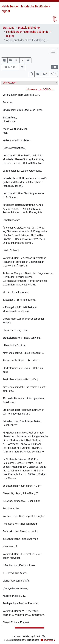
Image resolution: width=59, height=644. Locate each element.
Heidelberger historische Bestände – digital (28, 34)
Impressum (50, 640)
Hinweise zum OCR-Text (40, 89)
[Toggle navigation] (53, 51)
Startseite (8, 28)
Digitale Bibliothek (29, 28)
